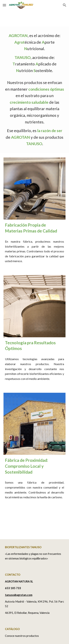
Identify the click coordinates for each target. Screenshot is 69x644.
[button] (4, 5)
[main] (35, 90)
